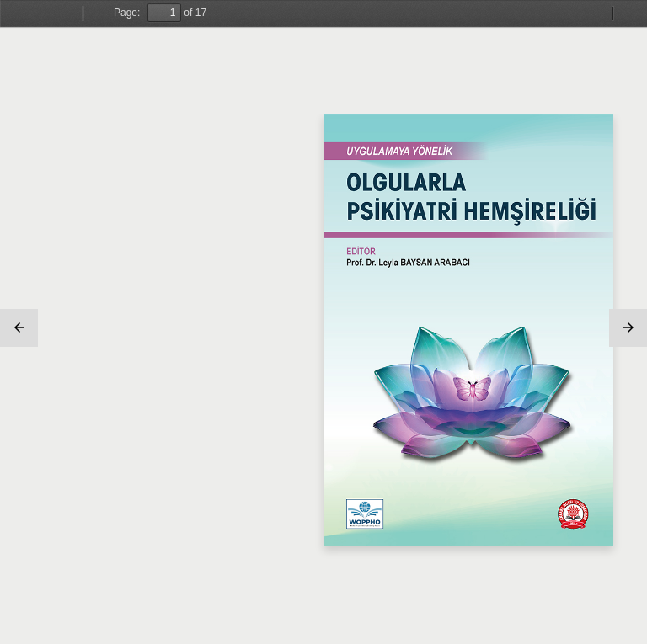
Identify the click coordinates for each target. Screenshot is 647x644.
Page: (127, 13)
